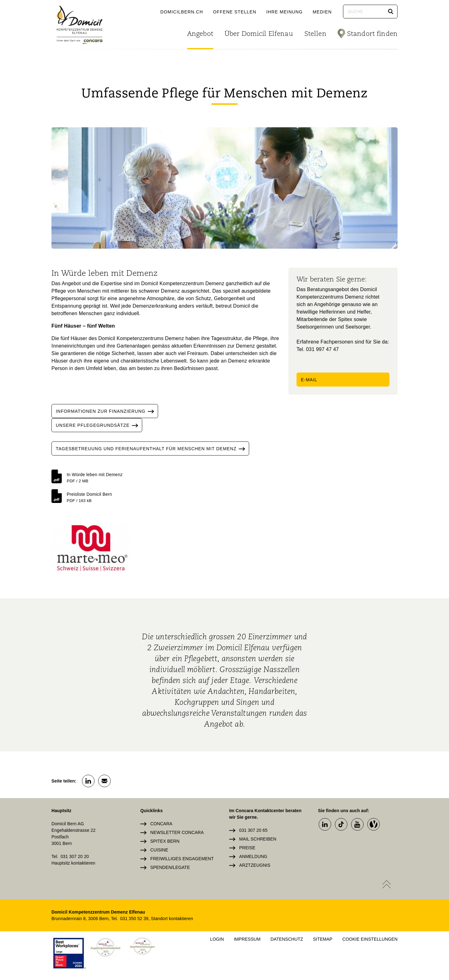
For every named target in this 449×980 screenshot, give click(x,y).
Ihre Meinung (285, 12)
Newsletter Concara (177, 832)
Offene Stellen (235, 12)
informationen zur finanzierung (107, 411)
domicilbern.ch (182, 12)
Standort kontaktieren (172, 919)
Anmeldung (253, 856)
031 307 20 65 (253, 830)
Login (217, 939)
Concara (161, 824)
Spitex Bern (165, 841)
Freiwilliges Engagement (182, 859)
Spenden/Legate (170, 867)
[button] (391, 12)
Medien (322, 12)
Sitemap (323, 939)
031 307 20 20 (75, 856)
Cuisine (159, 850)
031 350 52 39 (134, 919)
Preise (247, 848)
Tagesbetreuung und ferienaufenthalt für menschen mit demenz (152, 449)
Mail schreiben (258, 839)
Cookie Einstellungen (370, 939)
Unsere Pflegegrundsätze (99, 425)
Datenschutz (287, 939)
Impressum (247, 939)
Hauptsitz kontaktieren (73, 863)
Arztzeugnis (255, 865)
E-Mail (309, 380)
